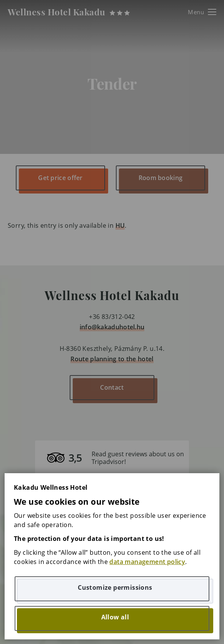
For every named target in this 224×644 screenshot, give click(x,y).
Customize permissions (115, 587)
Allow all (115, 617)
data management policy (147, 562)
